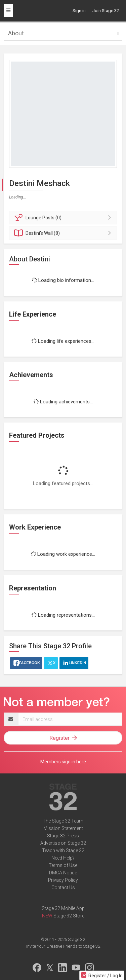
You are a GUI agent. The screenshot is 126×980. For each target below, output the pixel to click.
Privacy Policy (63, 880)
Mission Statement (63, 828)
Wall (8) (64, 233)
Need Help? (63, 858)
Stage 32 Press (63, 836)
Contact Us (63, 887)
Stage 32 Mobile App (63, 908)
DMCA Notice (63, 873)
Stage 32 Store (69, 916)
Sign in (79, 11)
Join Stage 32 (106, 11)
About (16, 33)
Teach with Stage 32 (63, 850)
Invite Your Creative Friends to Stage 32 (63, 946)
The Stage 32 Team (63, 821)
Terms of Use (63, 865)
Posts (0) (64, 218)
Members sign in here (63, 762)
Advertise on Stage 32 (63, 843)
